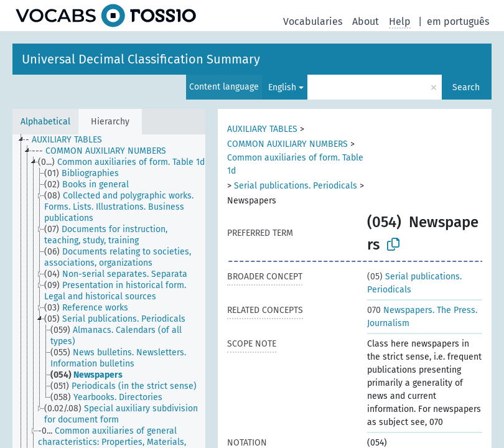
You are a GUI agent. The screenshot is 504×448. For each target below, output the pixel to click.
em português (458, 21)
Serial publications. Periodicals (296, 186)
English (282, 87)
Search (466, 87)
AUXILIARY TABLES (262, 129)
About (366, 21)
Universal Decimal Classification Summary (141, 59)
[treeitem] (69, 140)
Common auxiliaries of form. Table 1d (295, 164)
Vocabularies (313, 21)
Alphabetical (45, 122)
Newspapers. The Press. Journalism (422, 317)
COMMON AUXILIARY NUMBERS (287, 144)
